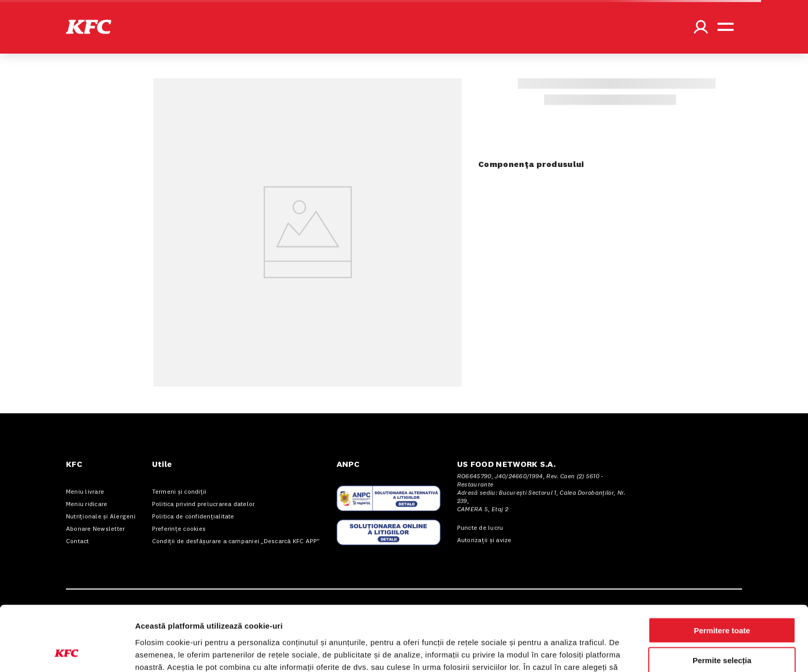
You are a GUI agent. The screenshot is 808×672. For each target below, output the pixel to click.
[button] (89, 27)
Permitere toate (722, 569)
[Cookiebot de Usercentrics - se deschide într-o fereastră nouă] (67, 652)
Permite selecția (722, 600)
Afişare (515, 652)
